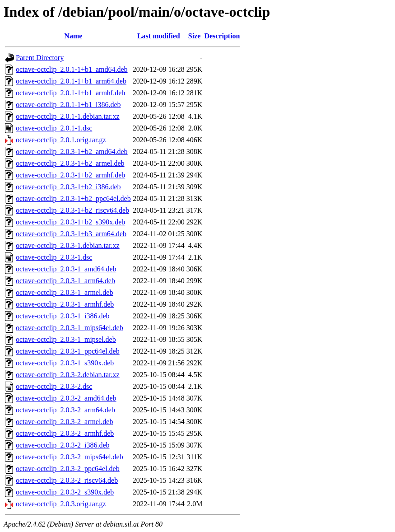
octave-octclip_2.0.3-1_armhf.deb (65, 304)
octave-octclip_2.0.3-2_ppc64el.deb (68, 469)
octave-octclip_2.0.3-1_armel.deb (64, 292)
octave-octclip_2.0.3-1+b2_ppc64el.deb (73, 198)
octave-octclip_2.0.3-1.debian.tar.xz (68, 245)
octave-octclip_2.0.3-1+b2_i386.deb (68, 187)
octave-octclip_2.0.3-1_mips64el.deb (70, 328)
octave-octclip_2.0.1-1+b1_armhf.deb (70, 93)
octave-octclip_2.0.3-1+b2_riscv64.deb (72, 210)
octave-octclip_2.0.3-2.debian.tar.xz (68, 375)
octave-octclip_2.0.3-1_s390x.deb (65, 363)
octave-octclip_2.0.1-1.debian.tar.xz (68, 116)
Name (73, 36)
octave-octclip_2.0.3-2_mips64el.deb (70, 457)
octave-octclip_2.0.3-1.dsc (54, 257)
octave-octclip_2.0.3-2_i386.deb (63, 445)
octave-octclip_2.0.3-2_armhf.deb (65, 433)
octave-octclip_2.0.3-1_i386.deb (63, 316)
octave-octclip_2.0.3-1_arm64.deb (65, 281)
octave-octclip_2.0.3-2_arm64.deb (65, 410)
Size (195, 36)
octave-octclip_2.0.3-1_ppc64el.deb (68, 351)
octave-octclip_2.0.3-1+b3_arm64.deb (71, 234)
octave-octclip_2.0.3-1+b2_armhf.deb (70, 175)
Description (222, 36)
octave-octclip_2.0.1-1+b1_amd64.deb (72, 69)
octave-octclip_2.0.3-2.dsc (54, 386)
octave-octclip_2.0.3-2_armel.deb (64, 422)
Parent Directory (40, 58)
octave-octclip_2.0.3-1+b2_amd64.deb (72, 152)
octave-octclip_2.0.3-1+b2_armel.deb (70, 163)
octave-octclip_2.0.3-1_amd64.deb (66, 269)
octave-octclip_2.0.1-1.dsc (54, 128)
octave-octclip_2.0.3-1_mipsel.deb (66, 339)
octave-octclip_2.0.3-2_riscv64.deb (67, 480)
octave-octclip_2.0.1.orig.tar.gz (61, 140)
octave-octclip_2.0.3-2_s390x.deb (65, 492)
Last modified (159, 36)
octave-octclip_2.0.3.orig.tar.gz (61, 504)
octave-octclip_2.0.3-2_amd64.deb (66, 398)
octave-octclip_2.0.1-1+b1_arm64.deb (71, 81)
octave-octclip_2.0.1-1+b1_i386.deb (68, 105)
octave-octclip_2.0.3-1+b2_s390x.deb (70, 222)
